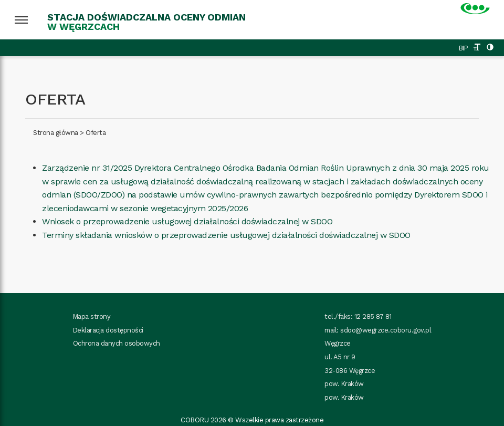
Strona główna (56, 133)
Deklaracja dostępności (108, 330)
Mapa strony (92, 316)
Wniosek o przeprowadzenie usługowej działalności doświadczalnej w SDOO (187, 221)
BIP (464, 48)
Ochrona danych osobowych (117, 343)
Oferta (96, 133)
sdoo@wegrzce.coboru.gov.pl (386, 330)
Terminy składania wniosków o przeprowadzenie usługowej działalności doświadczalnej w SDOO (226, 235)
